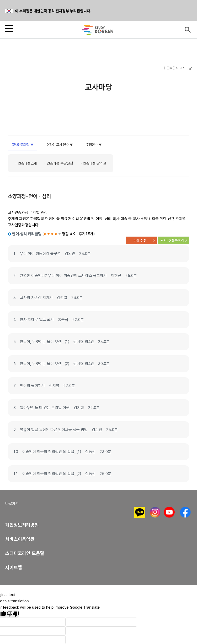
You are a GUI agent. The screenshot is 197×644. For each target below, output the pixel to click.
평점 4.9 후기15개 (69, 234)
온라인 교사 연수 (58, 145)
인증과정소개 (27, 163)
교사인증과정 (20, 145)
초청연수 (92, 145)
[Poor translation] (13, 614)
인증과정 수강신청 (60, 163)
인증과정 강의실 (94, 163)
